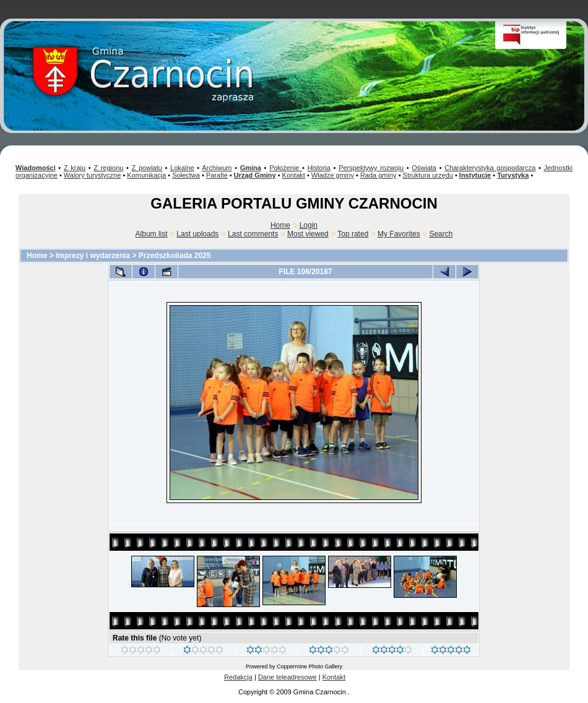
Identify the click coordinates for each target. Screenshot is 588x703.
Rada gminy (378, 175)
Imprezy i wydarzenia (93, 256)
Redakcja (238, 677)
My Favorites (399, 234)
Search (441, 234)
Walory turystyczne (93, 175)
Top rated (353, 234)
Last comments (253, 234)
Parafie (217, 175)
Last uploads (197, 234)
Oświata (424, 168)
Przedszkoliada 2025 (175, 256)
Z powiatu (147, 168)
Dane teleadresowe (288, 677)
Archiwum (217, 168)
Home (280, 225)
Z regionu (108, 168)
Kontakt (294, 175)
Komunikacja (146, 175)
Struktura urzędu (428, 175)
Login (309, 225)
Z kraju (75, 168)
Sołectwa (186, 175)
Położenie (286, 168)
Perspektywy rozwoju (371, 168)
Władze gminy (333, 175)
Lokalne (182, 168)
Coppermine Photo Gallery (309, 666)
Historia (319, 168)
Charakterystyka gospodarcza (490, 168)
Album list (152, 234)
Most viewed (308, 234)
